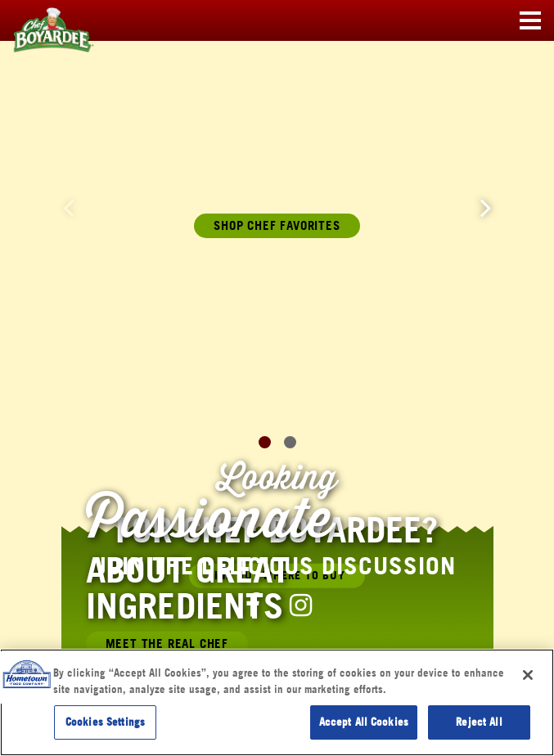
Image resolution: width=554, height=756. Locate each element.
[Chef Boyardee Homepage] (41, 21)
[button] (486, 207)
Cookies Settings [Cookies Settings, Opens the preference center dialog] (105, 722)
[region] (277, 702)
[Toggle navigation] (530, 21)
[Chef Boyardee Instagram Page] (301, 605)
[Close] (528, 675)
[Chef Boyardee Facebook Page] (254, 605)
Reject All (479, 722)
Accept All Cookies (364, 722)
